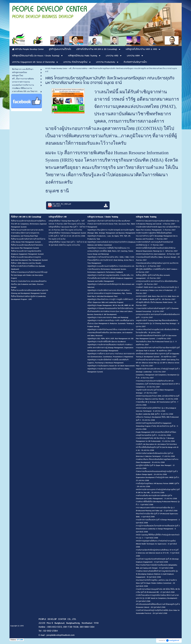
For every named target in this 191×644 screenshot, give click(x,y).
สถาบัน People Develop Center (56, 68)
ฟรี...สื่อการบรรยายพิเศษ (78, 68)
